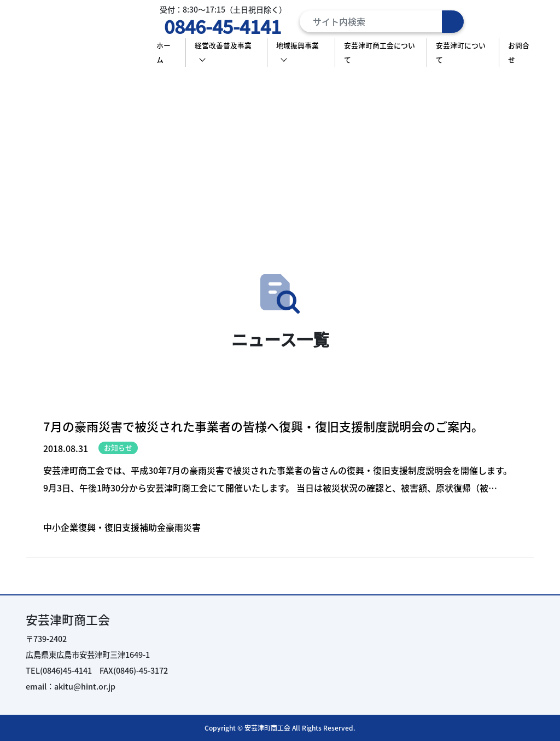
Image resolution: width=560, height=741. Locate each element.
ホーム (164, 52)
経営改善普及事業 (223, 45)
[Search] (382, 21)
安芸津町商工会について (380, 52)
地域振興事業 (297, 45)
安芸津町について (461, 52)
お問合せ (519, 52)
